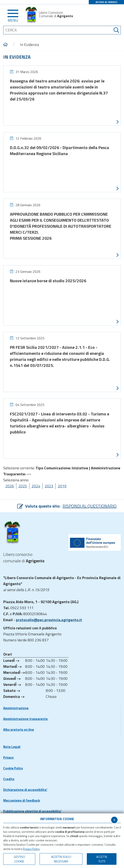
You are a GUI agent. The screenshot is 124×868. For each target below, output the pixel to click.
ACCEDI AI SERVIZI (106, 2)
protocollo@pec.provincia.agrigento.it (49, 620)
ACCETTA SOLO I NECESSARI (61, 859)
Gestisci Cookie (19, 859)
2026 (10, 486)
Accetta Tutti (102, 859)
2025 (23, 486)
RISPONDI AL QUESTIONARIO (90, 506)
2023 (49, 486)
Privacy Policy (31, 849)
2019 (62, 486)
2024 (36, 486)
